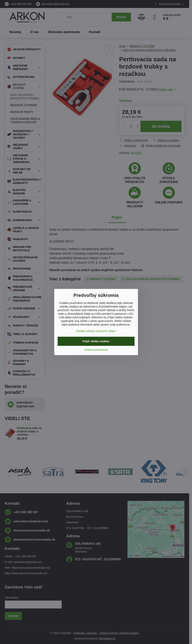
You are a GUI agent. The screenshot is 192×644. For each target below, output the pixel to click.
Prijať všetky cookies (96, 341)
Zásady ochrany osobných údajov (96, 331)
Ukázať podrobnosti (96, 350)
